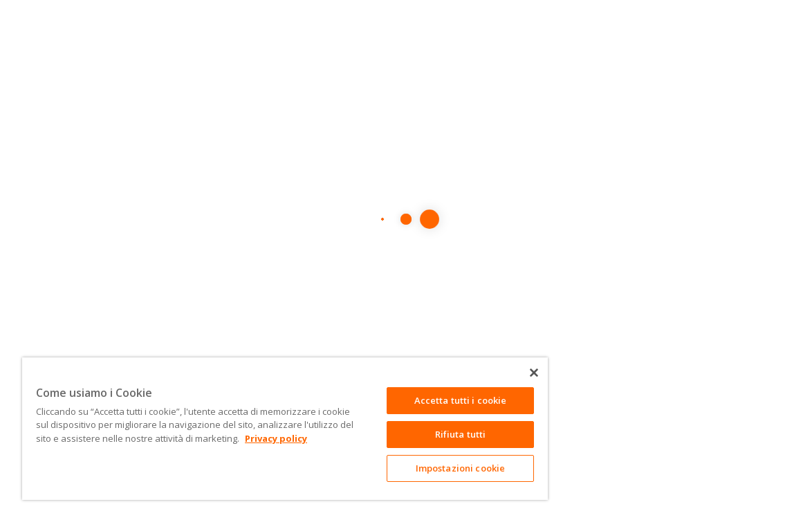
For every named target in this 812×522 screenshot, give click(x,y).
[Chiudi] (534, 373)
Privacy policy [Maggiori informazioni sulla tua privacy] (276, 438)
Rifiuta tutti (461, 434)
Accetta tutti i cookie (461, 400)
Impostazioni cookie (460, 468)
